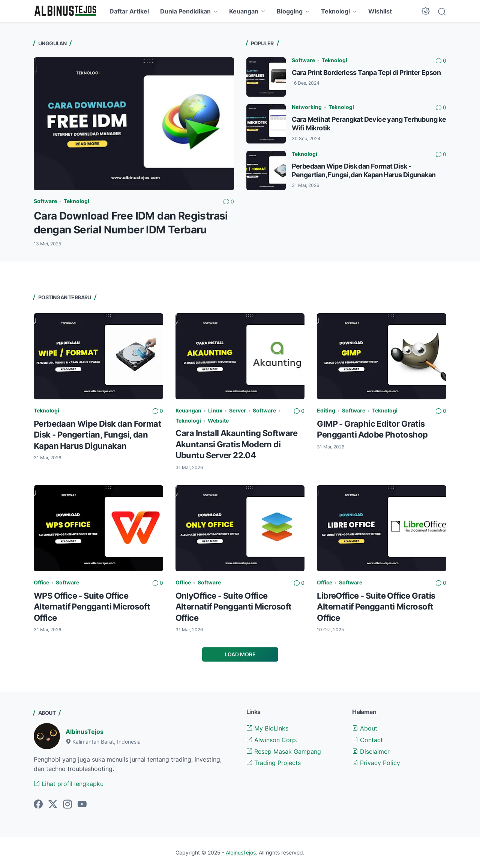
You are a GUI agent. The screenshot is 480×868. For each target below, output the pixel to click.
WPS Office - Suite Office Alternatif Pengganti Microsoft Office (92, 607)
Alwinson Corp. (272, 740)
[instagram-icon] (67, 805)
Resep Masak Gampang (284, 751)
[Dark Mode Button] (426, 11)
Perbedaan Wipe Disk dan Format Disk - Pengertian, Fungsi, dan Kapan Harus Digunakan (97, 435)
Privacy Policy (376, 763)
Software (45, 201)
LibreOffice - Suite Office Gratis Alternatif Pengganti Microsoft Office (376, 607)
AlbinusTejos (85, 732)
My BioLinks (267, 728)
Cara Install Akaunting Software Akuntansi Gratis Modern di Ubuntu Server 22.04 (236, 444)
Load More (240, 654)
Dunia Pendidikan (185, 11)
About (365, 728)
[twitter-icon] (53, 805)
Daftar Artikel (129, 11)
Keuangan (244, 11)
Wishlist (380, 11)
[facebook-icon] (38, 805)
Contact (367, 740)
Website (218, 421)
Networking (307, 107)
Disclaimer (371, 751)
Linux (215, 410)
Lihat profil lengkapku (69, 784)
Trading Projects (274, 763)
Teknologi (335, 11)
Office (41, 582)
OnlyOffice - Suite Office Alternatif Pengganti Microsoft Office (234, 607)
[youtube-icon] (82, 805)
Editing (326, 410)
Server (238, 410)
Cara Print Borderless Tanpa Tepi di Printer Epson (366, 72)
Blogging (290, 11)
